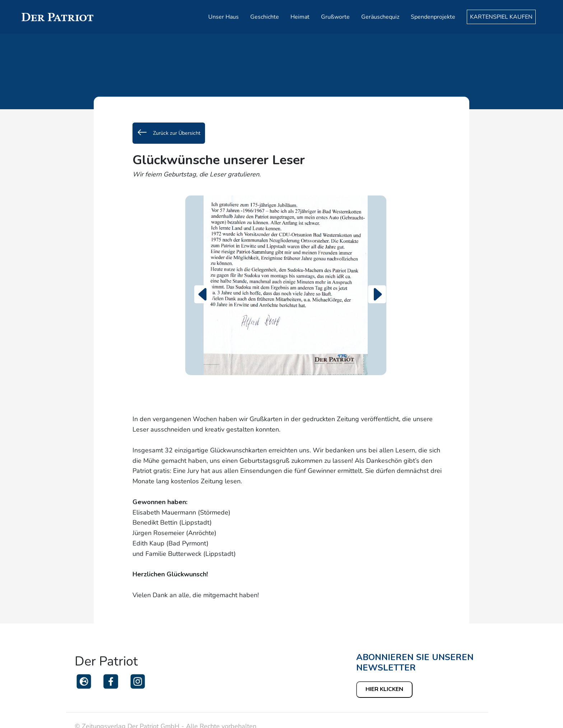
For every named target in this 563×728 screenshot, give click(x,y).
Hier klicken (384, 689)
